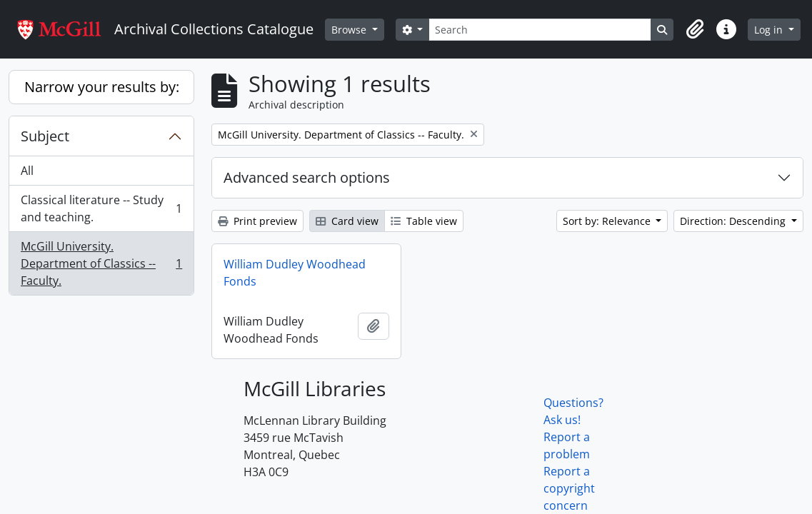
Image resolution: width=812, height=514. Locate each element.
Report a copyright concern (569, 488)
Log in (770, 30)
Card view (347, 221)
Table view (424, 221)
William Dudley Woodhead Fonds (295, 273)
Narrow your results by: (102, 87)
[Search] (540, 30)
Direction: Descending (734, 221)
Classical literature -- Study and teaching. (101, 208)
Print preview (257, 221)
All (27, 171)
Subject (45, 136)
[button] (695, 29)
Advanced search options (307, 177)
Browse (350, 30)
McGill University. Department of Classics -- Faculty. (101, 263)
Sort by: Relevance (608, 221)
